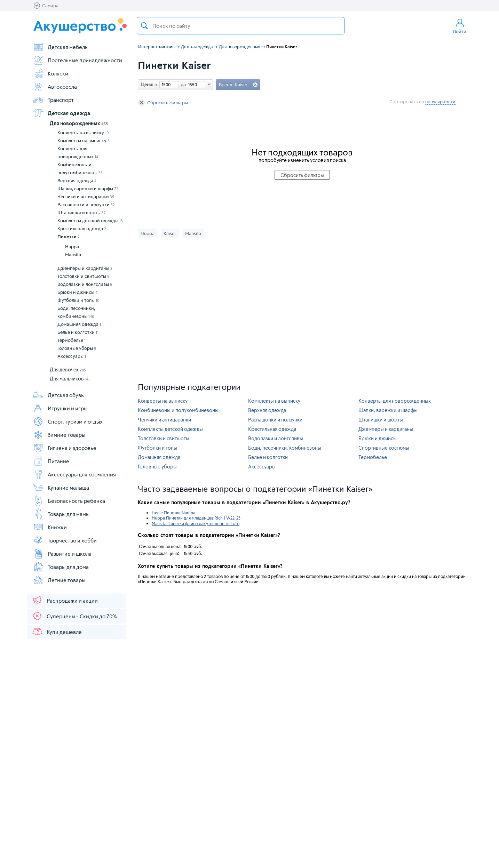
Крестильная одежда (82, 228)
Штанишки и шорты (82, 212)
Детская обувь (58, 395)
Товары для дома (61, 567)
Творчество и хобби (65, 540)
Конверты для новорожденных (78, 152)
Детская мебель (60, 47)
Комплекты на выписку (84, 140)
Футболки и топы (78, 300)
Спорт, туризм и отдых (68, 421)
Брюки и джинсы (77, 292)
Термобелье (72, 340)
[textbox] (241, 26)
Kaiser (170, 233)
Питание (51, 461)
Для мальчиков (70, 379)
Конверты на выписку (83, 132)
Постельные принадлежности (77, 60)
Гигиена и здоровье (65, 448)
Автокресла (55, 87)
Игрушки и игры (60, 408)
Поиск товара (144, 26)
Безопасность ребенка (69, 501)
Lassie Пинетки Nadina (173, 513)
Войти (460, 26)
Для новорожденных (79, 123)
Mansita (74, 255)
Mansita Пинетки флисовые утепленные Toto (196, 523)
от (156, 85)
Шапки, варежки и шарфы (88, 188)
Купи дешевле (57, 632)
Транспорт (53, 100)
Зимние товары (59, 435)
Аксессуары (72, 356)
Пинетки (69, 236)
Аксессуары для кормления (74, 474)
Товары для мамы (61, 514)
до (182, 85)
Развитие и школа (62, 554)
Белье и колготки (78, 332)
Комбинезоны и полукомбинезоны (80, 168)
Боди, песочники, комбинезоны (76, 312)
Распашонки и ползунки (86, 204)
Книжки (50, 527)
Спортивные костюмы (384, 448)
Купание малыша (61, 488)
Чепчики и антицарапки (86, 196)
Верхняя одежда (77, 180)
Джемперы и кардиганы (85, 268)
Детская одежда (61, 113)
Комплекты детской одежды (90, 220)
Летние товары (59, 580)
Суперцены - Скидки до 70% (74, 616)
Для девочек (68, 369)
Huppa (73, 247)
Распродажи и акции (65, 600)
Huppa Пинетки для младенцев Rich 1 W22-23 (196, 518)
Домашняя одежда (79, 324)
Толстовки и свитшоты (83, 276)
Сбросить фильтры (163, 103)
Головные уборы (77, 348)
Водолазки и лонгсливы (85, 284)
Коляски (50, 73)
